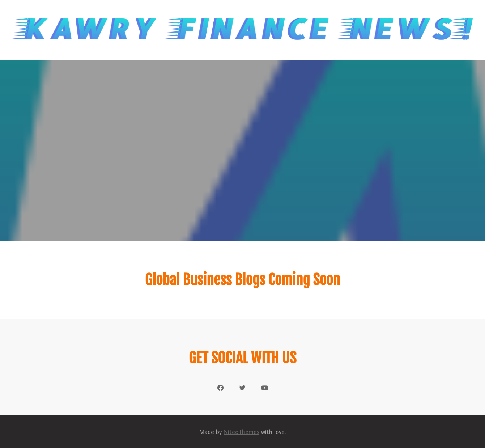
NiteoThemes (241, 432)
